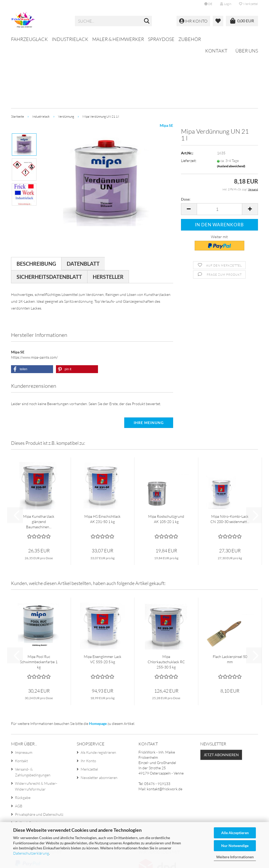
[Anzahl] (219, 146)
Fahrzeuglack (29, 39)
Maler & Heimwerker (118, 39)
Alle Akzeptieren (235, 833)
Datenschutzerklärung (31, 853)
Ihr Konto (88, 698)
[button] (208, 4)
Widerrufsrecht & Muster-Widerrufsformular (36, 723)
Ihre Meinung (149, 360)
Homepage (98, 660)
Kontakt (216, 38)
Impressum (24, 689)
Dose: (186, 136)
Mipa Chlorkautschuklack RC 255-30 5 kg (166, 599)
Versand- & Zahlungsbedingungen (33, 709)
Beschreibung (36, 201)
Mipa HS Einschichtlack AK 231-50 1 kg (102, 456)
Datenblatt (83, 201)
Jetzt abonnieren (221, 692)
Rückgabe (23, 734)
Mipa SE (166, 62)
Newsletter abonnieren (99, 715)
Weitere (158, 39)
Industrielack (70, 39)
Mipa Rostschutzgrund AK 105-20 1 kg (166, 456)
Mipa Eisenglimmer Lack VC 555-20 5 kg (103, 596)
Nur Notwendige (235, 846)
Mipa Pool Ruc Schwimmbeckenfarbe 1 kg (39, 599)
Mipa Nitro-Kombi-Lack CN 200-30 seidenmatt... (230, 456)
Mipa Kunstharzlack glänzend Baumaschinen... (39, 459)
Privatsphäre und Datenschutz (39, 751)
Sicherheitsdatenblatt (49, 214)
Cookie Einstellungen (32, 768)
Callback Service (28, 760)
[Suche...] (147, 21)
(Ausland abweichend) (231, 103)
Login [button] (226, 4)
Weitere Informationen (235, 857)
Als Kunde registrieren (98, 689)
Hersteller (108, 214)
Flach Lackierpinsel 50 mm (230, 596)
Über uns (247, 38)
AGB (19, 743)
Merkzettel (249, 4)
